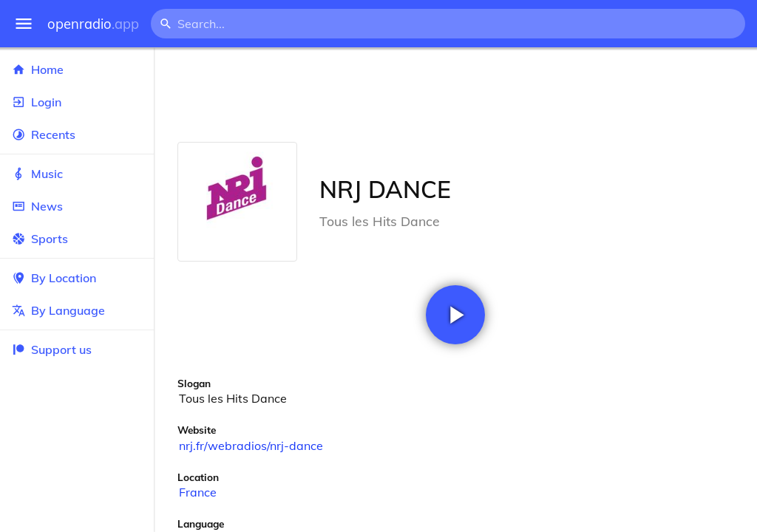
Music (77, 174)
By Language (77, 310)
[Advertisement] (455, 95)
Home (77, 69)
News (77, 206)
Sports (77, 239)
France (198, 492)
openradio (93, 24)
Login (77, 102)
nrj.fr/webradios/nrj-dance (251, 446)
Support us (52, 349)
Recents (77, 134)
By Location (77, 278)
